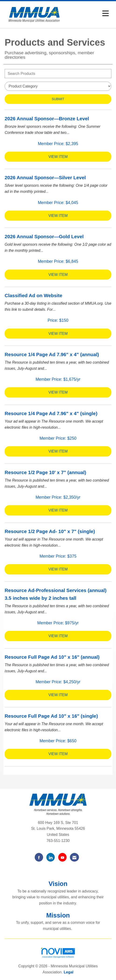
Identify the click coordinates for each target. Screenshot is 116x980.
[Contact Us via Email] (74, 857)
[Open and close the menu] (88, 14)
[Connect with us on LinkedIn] (51, 857)
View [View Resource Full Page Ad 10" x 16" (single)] (58, 754)
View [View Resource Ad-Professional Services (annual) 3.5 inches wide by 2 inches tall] (58, 636)
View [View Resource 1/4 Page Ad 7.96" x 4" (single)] (58, 451)
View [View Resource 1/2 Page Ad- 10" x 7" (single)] (58, 569)
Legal (68, 972)
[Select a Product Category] (58, 86)
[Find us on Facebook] (39, 857)
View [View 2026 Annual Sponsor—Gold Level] (58, 275)
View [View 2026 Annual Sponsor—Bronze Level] (58, 157)
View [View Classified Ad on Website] (58, 334)
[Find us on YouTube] (62, 857)
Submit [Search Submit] (58, 99)
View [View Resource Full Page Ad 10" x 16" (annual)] (58, 695)
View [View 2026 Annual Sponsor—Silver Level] (58, 216)
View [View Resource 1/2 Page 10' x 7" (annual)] (58, 510)
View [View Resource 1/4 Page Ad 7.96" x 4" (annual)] (58, 392)
